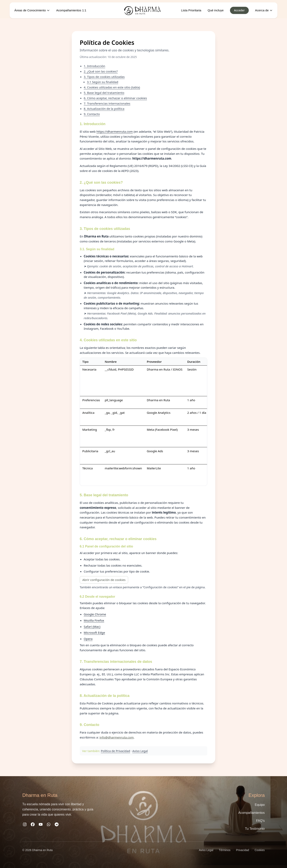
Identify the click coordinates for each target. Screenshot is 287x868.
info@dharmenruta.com (116, 737)
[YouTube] (41, 825)
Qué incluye (216, 10)
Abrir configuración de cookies (104, 580)
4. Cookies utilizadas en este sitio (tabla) (112, 87)
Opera (88, 639)
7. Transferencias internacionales (107, 103)
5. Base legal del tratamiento (104, 93)
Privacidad (242, 850)
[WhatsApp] (49, 825)
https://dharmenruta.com (115, 131)
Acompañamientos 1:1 (71, 10)
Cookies (260, 850)
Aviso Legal (140, 751)
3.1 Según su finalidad (103, 82)
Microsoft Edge (94, 633)
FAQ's (260, 821)
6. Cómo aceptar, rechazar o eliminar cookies (115, 98)
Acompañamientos (251, 813)
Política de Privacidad (115, 751)
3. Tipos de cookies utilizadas (104, 77)
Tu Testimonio (255, 829)
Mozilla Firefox (94, 620)
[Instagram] (25, 825)
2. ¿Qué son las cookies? (101, 71)
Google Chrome (95, 614)
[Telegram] (57, 825)
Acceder (239, 10)
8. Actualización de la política (104, 109)
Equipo (260, 805)
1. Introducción (94, 66)
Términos (225, 850)
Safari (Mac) (92, 627)
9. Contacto (92, 114)
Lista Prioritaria (191, 10)
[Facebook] (33, 825)
